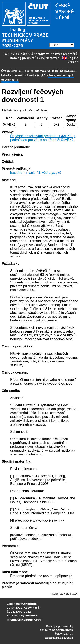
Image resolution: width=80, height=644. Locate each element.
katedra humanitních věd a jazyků (23, 75)
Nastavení (53, 58)
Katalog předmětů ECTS (27, 58)
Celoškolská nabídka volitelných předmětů (47, 54)
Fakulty (9, 54)
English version (70, 60)
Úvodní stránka (11, 71)
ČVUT (10, 611)
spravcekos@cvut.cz (59, 638)
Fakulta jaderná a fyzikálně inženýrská (49, 71)
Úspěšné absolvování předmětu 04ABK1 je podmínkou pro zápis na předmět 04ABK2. (43, 138)
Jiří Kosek (30, 604)
